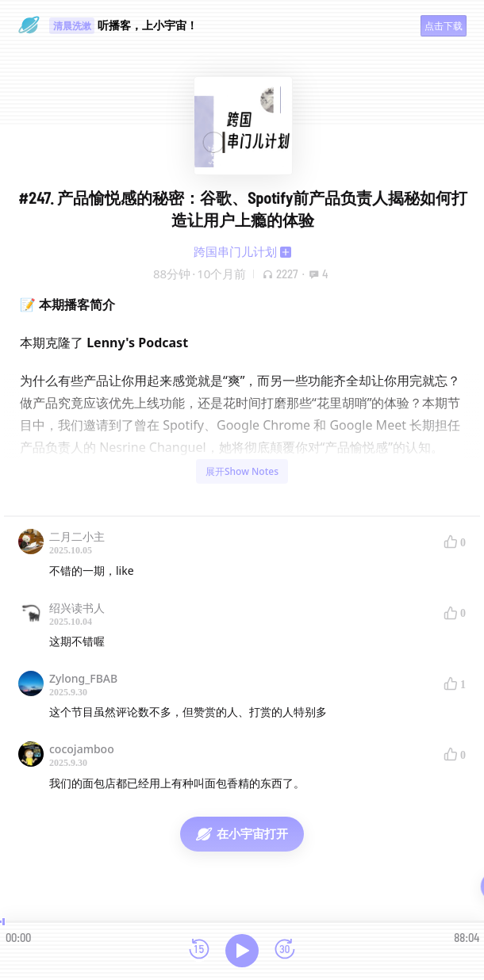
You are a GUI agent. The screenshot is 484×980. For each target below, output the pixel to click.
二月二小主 (77, 536)
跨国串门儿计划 (235, 251)
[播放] (242, 951)
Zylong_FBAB (83, 678)
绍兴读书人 (77, 608)
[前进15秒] (285, 950)
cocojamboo (82, 749)
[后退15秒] (199, 950)
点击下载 (444, 26)
